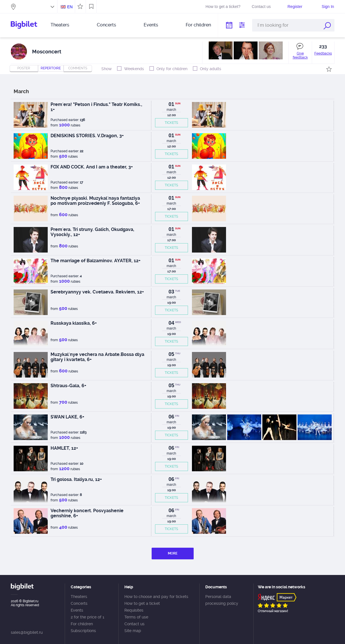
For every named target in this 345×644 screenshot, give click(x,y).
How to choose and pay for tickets (156, 597)
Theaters (60, 25)
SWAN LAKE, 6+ (67, 417)
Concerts (106, 25)
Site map (133, 631)
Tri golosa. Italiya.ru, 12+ (76, 479)
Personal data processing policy (222, 600)
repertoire (51, 68)
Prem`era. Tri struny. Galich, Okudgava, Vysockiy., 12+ (92, 232)
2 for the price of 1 (87, 617)
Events (151, 25)
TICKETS (171, 123)
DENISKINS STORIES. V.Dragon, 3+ (87, 136)
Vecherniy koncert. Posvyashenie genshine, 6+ (87, 513)
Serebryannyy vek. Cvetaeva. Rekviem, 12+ (97, 292)
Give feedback (300, 55)
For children (198, 25)
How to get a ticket (142, 603)
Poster (24, 68)
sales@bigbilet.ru (27, 632)
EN (70, 7)
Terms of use (136, 617)
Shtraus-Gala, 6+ (68, 386)
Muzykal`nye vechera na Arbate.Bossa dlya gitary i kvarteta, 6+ (97, 357)
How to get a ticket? (223, 7)
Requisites (134, 610)
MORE (173, 553)
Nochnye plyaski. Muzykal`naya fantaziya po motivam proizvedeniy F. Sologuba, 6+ (95, 201)
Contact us (261, 7)
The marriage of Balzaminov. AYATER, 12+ (96, 261)
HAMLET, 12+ (64, 448)
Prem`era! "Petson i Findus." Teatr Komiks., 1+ (96, 107)
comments (78, 68)
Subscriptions (83, 631)
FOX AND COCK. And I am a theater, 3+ (92, 167)
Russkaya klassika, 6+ (74, 323)
